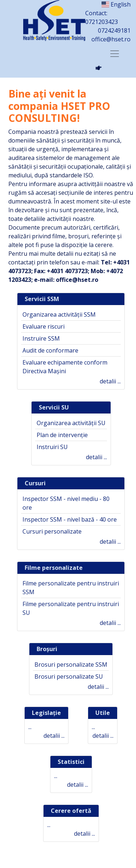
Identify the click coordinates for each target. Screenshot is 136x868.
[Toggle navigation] (115, 54)
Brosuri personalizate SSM (71, 665)
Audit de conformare (50, 350)
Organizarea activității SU (71, 423)
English (116, 4)
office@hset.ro (111, 39)
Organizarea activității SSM (59, 314)
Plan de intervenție (62, 435)
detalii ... (110, 381)
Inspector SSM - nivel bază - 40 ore (70, 519)
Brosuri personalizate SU (69, 676)
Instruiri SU (52, 447)
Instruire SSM (41, 338)
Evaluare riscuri (44, 326)
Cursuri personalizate (52, 531)
